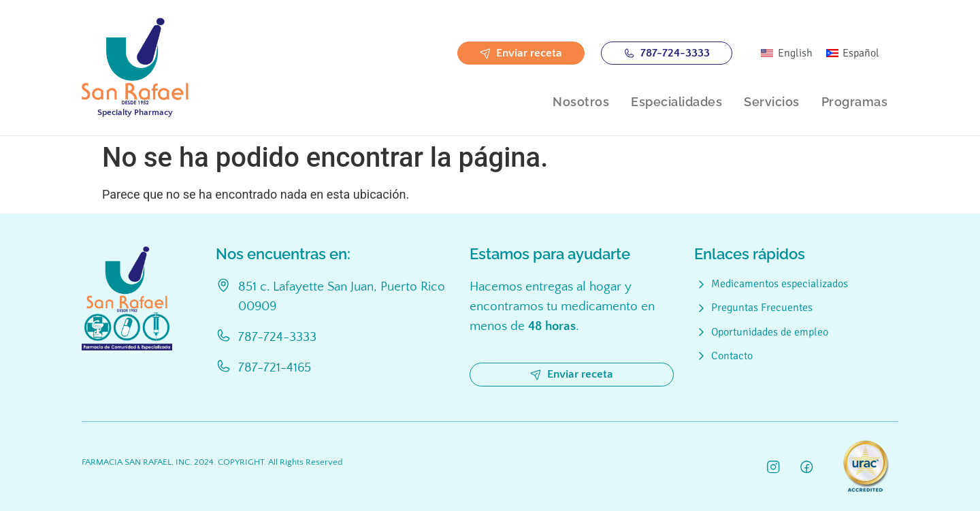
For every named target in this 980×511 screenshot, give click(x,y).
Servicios (772, 102)
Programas (855, 102)
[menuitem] (786, 53)
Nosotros (581, 102)
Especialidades (676, 102)
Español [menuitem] (861, 53)
